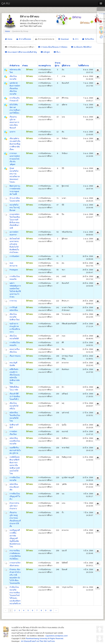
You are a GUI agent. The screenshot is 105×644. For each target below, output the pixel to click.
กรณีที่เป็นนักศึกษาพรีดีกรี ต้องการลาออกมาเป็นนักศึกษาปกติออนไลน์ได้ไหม (15, 465)
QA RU (6, 3)
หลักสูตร (45, 52)
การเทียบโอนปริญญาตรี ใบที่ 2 (15, 496)
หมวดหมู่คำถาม (45, 66)
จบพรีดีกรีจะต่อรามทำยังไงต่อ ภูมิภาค (15, 450)
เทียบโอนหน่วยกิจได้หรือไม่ (14, 406)
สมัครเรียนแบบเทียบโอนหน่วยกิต (15, 441)
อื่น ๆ (57, 52)
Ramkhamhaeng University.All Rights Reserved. (45, 638)
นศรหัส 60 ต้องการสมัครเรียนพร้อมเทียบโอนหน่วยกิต (15, 88)
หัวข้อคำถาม (15, 66)
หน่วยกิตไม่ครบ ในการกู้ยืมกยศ (15, 208)
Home (7, 31)
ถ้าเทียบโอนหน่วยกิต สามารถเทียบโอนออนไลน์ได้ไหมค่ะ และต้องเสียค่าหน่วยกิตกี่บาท (15, 595)
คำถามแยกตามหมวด (45, 39)
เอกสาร (12, 132)
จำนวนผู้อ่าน (58, 64)
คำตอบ (25, 66)
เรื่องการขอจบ (15, 356)
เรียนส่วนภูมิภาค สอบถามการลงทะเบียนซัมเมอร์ (14, 122)
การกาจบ (13, 301)
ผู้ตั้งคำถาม (66, 66)
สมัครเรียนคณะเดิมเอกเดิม (14, 487)
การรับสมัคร (14, 256)
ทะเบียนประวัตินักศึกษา (81, 47)
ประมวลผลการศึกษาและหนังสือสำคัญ (21, 52)
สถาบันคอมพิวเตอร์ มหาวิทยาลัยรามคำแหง (38, 641)
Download (63, 39)
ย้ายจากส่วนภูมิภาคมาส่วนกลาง (14, 506)
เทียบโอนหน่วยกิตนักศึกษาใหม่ (15, 317)
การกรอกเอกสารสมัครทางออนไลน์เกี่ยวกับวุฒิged (15, 159)
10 (51, 610)
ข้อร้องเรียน (88, 39)
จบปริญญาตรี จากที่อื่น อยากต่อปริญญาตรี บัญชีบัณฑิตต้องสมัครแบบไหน (15, 538)
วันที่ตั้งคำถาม (83, 66)
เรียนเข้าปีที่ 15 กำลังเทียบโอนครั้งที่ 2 (15, 396)
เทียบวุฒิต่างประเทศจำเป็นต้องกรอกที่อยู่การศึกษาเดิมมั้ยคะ (15, 144)
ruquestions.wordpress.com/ (57, 636)
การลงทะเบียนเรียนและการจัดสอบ (53, 47)
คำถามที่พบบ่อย (24, 39)
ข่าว (75, 39)
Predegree (14, 270)
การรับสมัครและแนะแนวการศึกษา (19, 47)
